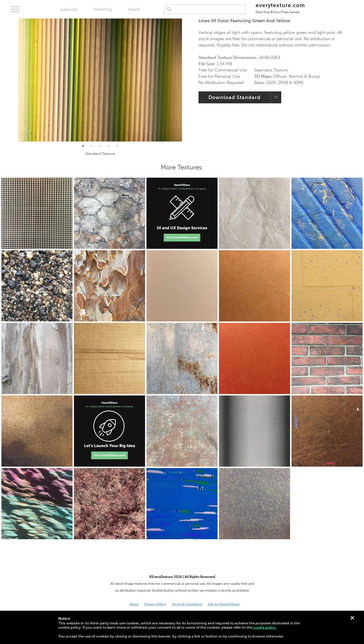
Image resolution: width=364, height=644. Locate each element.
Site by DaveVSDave (224, 604)
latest (134, 9)
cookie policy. (265, 627)
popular (69, 9)
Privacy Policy (155, 604)
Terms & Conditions (187, 604)
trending (103, 9)
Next (186, 80)
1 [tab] (83, 146)
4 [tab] (109, 146)
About (134, 604)
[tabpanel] (100, 80)
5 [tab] (117, 146)
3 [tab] (100, 146)
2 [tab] (92, 146)
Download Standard (234, 97)
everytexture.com (280, 8)
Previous (14, 80)
